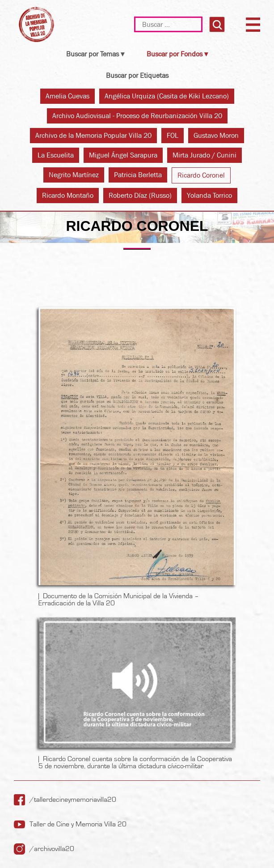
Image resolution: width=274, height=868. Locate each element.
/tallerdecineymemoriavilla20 (73, 800)
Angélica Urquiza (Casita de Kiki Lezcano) (167, 96)
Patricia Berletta (138, 175)
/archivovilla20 (52, 849)
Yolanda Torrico (209, 195)
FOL (173, 135)
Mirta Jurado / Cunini (204, 155)
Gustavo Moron (216, 135)
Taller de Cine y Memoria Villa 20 (78, 824)
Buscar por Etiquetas (137, 75)
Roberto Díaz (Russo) (140, 195)
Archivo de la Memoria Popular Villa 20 (93, 135)
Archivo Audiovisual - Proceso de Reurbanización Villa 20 (137, 116)
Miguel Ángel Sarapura (123, 155)
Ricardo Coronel (201, 175)
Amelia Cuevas (67, 96)
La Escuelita (56, 155)
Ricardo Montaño (68, 195)
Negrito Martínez (74, 175)
